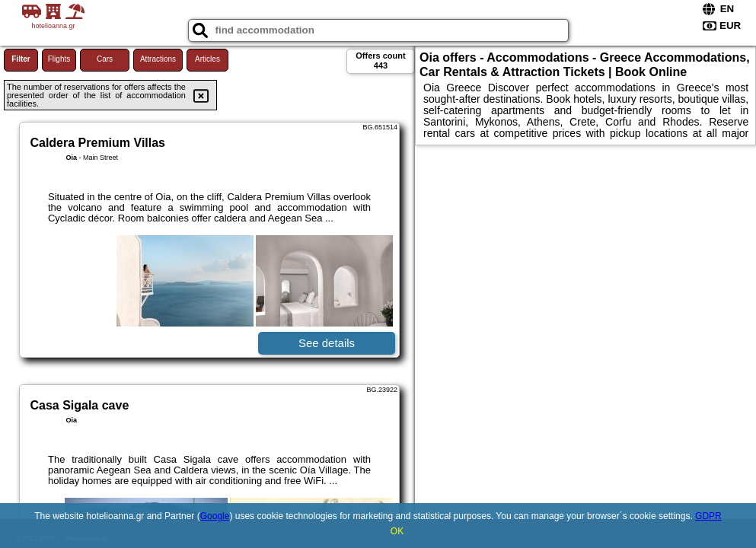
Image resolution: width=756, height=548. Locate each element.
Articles (207, 59)
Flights (59, 59)
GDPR (708, 516)
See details (327, 343)
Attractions (158, 59)
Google (215, 516)
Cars (105, 59)
